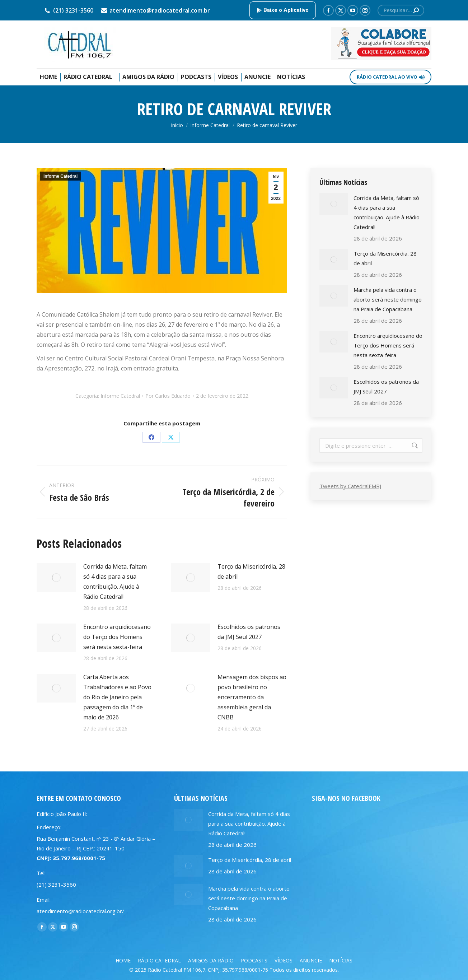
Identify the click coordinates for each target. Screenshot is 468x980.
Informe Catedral (60, 176)
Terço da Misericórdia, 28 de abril (251, 571)
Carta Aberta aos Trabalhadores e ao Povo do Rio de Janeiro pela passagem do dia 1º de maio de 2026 (117, 697)
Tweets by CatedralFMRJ (350, 486)
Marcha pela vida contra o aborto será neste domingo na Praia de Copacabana (388, 299)
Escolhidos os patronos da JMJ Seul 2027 (249, 632)
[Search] (401, 10)
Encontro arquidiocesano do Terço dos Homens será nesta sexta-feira (117, 637)
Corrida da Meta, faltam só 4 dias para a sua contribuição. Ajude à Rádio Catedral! (115, 582)
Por (168, 396)
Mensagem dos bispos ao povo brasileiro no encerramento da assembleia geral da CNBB (252, 697)
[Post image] (56, 578)
